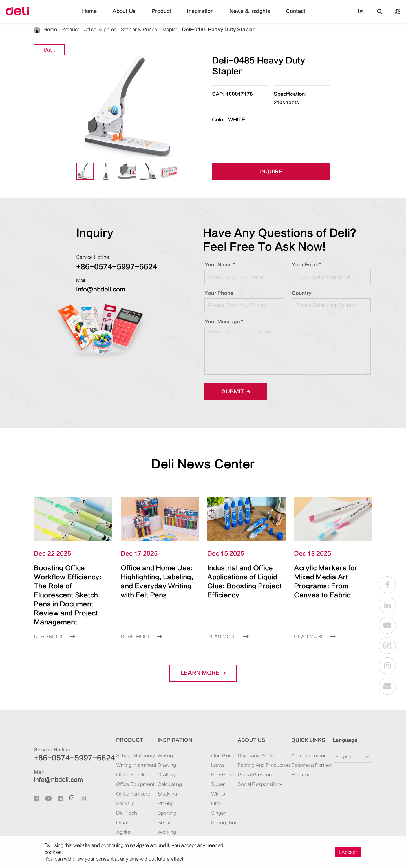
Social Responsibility (256, 766)
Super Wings (212, 766)
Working (155, 814)
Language (342, 722)
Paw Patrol (211, 757)
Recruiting (300, 757)
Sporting (155, 795)
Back (49, 50)
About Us (134, 15)
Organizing (157, 824)
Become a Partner (306, 747)
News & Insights (243, 15)
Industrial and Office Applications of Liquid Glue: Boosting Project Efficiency (243, 577)
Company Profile (252, 737)
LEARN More (203, 655)
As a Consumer (304, 737)
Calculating (158, 766)
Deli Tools (112, 795)
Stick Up (110, 785)
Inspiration (200, 15)
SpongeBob (211, 785)
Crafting (155, 757)
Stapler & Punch (122, 29)
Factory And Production (258, 747)
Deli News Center (203, 464)
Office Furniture (117, 776)
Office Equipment (118, 766)
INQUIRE (271, 172)
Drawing (155, 747)
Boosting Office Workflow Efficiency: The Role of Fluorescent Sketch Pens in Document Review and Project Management (72, 586)
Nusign (109, 824)
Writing (154, 737)
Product (167, 15)
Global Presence (251, 757)
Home (103, 15)
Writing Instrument (119, 747)
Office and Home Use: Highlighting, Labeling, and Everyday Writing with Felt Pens (155, 581)
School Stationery (118, 737)
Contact (282, 15)
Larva (206, 747)
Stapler (146, 29)
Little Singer (212, 776)
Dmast (108, 804)
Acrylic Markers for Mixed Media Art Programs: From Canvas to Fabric (328, 577)
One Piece (210, 737)
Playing (154, 785)
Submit (234, 392)
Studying (155, 776)
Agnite (108, 814)
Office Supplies (89, 29)
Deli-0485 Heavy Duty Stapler (184, 29)
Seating (154, 804)
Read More (52, 618)
